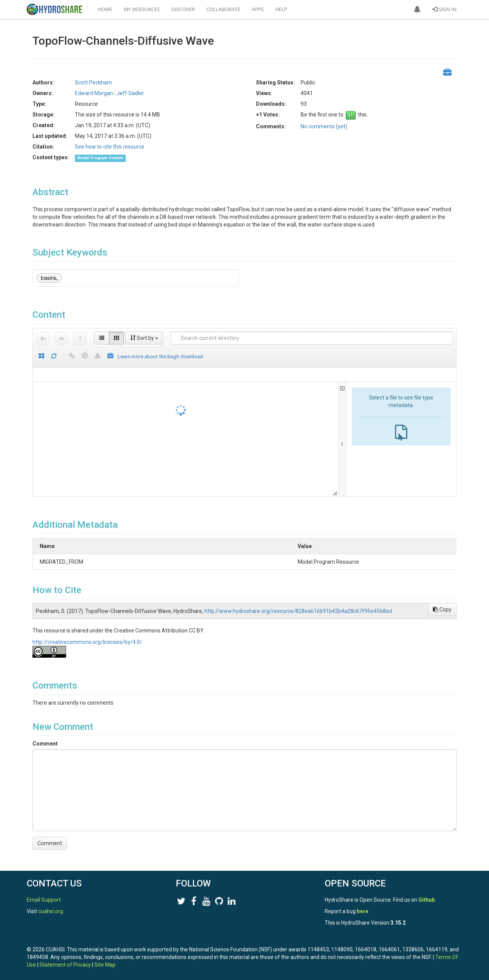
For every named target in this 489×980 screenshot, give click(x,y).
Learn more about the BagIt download (160, 356)
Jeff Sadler (130, 93)
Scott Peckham (93, 82)
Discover (183, 9)
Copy (442, 610)
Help (281, 9)
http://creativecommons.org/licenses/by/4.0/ (87, 642)
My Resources (142, 9)
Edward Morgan (94, 93)
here (363, 911)
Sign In (444, 9)
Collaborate (223, 9)
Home (105, 9)
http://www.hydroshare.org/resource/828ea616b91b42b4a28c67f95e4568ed (298, 611)
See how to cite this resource (110, 147)
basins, (49, 278)
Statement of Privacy (65, 965)
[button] (417, 10)
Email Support (44, 900)
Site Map (105, 965)
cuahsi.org (51, 911)
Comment (45, 744)
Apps (258, 9)
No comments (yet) (324, 126)
